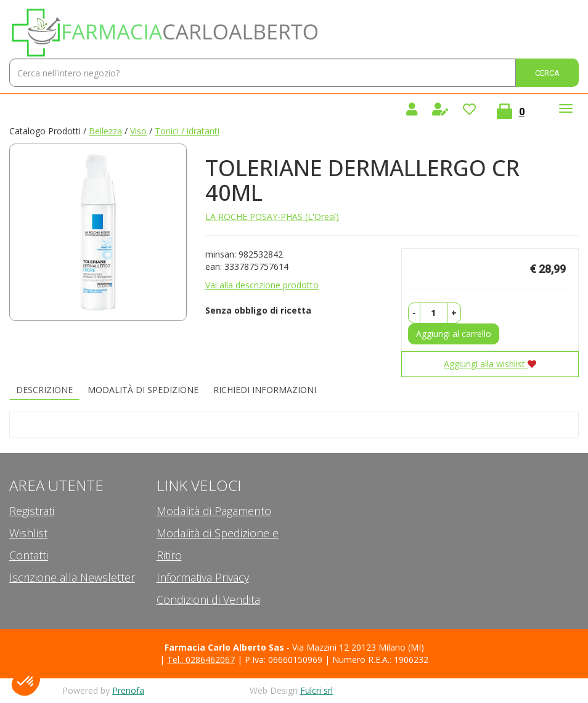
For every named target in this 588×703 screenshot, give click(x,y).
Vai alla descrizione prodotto (262, 285)
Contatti (29, 555)
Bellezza (105, 131)
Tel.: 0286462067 (201, 660)
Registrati (32, 511)
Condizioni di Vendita (208, 599)
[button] (414, 313)
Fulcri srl (316, 690)
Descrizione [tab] (44, 390)
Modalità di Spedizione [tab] (143, 390)
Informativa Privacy (203, 577)
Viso (138, 131)
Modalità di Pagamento (214, 511)
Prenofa (128, 690)
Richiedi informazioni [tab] (265, 390)
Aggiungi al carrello (454, 334)
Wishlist (28, 533)
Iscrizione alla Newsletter (72, 577)
